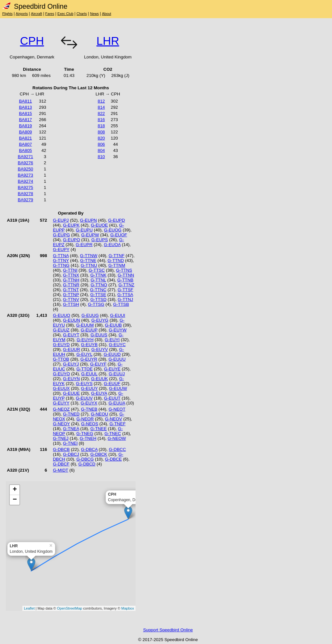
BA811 (25, 101)
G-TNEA (71, 429)
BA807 (25, 144)
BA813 (25, 107)
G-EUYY (61, 403)
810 (101, 157)
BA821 (25, 138)
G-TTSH (71, 304)
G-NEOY (61, 424)
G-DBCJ (71, 454)
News (95, 14)
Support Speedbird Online (168, 630)
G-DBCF (61, 464)
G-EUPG (61, 235)
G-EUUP (89, 330)
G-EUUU (117, 359)
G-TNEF (118, 424)
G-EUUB (113, 325)
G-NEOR (85, 419)
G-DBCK (99, 454)
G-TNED (71, 414)
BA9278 (25, 194)
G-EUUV (84, 398)
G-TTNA (61, 256)
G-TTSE (98, 295)
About (106, 14)
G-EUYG (100, 320)
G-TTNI (70, 270)
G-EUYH (85, 340)
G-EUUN (71, 320)
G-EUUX (61, 388)
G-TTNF (117, 256)
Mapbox (128, 608)
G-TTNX (71, 275)
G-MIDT (60, 470)
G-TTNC (98, 290)
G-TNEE (99, 429)
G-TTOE (85, 369)
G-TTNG (61, 265)
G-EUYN (71, 379)
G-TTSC (97, 270)
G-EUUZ (61, 330)
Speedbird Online (35, 6)
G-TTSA (125, 295)
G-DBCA (89, 449)
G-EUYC (117, 345)
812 (101, 101)
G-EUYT (71, 335)
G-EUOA (112, 245)
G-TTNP (71, 295)
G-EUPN (89, 220)
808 (101, 132)
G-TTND (116, 260)
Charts (82, 14)
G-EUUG (90, 315)
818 (101, 126)
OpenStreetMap (70, 608)
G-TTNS (124, 270)
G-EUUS (99, 335)
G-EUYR (89, 359)
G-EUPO (71, 240)
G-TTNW (89, 256)
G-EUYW (118, 330)
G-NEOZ (61, 409)
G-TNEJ (61, 438)
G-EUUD (112, 354)
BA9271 (25, 157)
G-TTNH (71, 280)
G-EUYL (84, 354)
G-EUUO (61, 315)
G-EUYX (89, 403)
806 (101, 144)
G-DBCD (87, 464)
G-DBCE (113, 459)
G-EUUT (112, 398)
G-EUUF (112, 384)
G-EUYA (99, 393)
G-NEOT (117, 409)
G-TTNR (71, 285)
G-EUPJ (61, 220)
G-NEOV (114, 419)
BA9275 (25, 187)
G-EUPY (61, 249)
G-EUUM (85, 325)
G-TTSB (121, 304)
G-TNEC (113, 433)
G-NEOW (117, 438)
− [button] (15, 500)
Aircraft (37, 14)
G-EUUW (118, 388)
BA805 (25, 150)
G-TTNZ (126, 285)
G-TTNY (61, 260)
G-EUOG (113, 230)
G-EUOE (99, 225)
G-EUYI (112, 340)
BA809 (25, 132)
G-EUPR (84, 245)
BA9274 (25, 181)
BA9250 (25, 169)
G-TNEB (89, 409)
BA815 (25, 113)
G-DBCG (85, 459)
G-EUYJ (71, 364)
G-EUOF (119, 235)
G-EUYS (84, 384)
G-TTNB (125, 280)
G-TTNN (126, 275)
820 (101, 138)
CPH (32, 41)
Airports (22, 14)
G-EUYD (61, 345)
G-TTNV (71, 299)
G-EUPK (71, 225)
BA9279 (25, 200)
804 (101, 150)
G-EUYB (89, 345)
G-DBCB (61, 449)
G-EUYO (61, 374)
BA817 (25, 120)
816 (101, 120)
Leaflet (29, 608)
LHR (108, 41)
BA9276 (25, 163)
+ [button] (15, 490)
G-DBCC (118, 449)
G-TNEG (85, 433)
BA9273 (25, 175)
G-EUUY (89, 388)
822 (101, 113)
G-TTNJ (125, 299)
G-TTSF (125, 290)
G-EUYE (112, 369)
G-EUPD (116, 220)
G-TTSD (99, 299)
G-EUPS (100, 240)
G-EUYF (98, 364)
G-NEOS (90, 424)
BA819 (25, 126)
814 (101, 107)
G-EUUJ (117, 374)
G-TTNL (98, 280)
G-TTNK (99, 275)
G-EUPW (90, 235)
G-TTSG (96, 304)
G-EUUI (118, 315)
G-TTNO (99, 285)
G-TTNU (89, 265)
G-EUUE (71, 393)
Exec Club (65, 14)
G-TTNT (71, 290)
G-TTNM (117, 265)
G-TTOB (61, 359)
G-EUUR (71, 349)
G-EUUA (117, 403)
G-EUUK (100, 379)
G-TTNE (88, 260)
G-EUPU (84, 230)
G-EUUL (89, 374)
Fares (50, 14)
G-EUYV (100, 349)
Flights (7, 14)
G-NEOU (99, 414)
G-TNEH (88, 438)
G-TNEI (70, 443)
